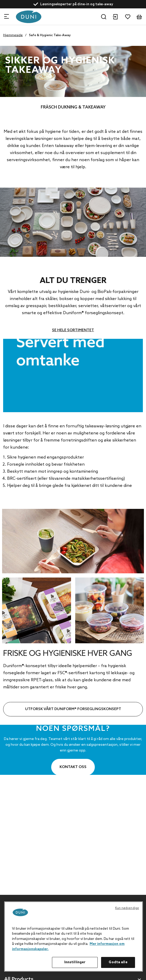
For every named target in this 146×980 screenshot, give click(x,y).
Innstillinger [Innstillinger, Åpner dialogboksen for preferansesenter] (75, 962)
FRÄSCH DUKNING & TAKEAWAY (73, 107)
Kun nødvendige (127, 908)
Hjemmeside (13, 35)
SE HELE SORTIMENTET (73, 330)
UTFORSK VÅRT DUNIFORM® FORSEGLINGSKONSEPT (73, 709)
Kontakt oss (73, 767)
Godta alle (118, 962)
